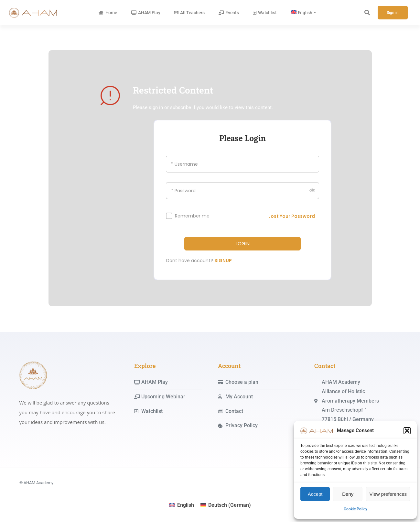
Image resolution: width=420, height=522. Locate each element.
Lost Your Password (292, 216)
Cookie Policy (355, 509)
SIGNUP (223, 261)
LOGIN (243, 244)
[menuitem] (303, 13)
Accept (315, 494)
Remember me (192, 216)
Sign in (393, 13)
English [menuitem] (186, 505)
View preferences (388, 494)
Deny (348, 494)
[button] (407, 431)
